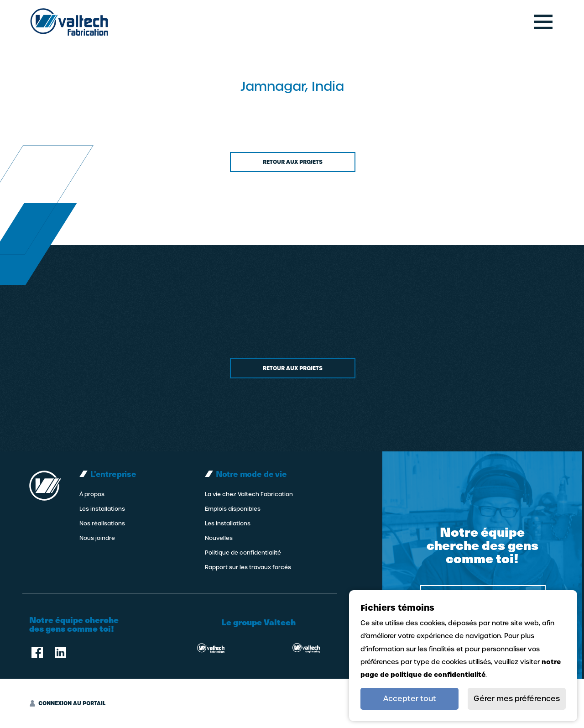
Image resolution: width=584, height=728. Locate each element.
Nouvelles (219, 538)
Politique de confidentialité (243, 553)
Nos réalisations (102, 524)
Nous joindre (97, 538)
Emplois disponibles (233, 509)
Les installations (102, 509)
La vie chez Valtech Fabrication (249, 494)
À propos (92, 494)
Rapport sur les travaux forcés (248, 567)
